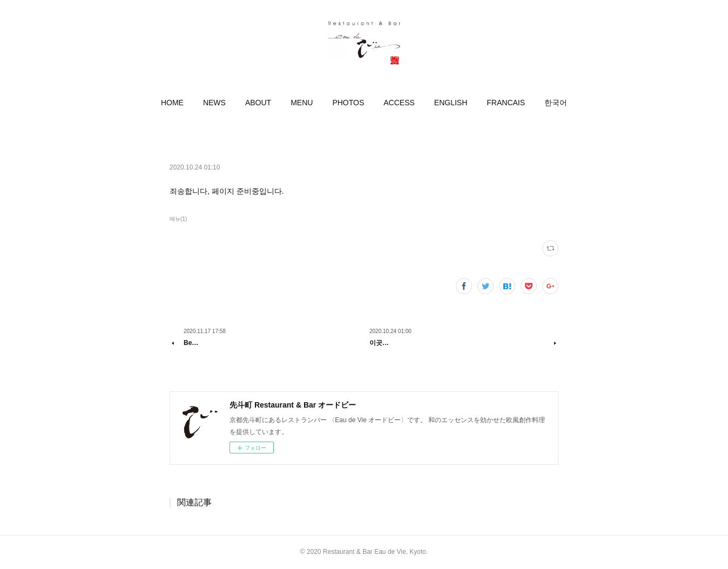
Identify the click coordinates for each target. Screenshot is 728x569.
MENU (302, 103)
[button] (172, 103)
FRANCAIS (506, 103)
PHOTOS (348, 103)
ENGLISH (451, 103)
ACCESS (399, 103)
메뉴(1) (178, 219)
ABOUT (258, 103)
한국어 (556, 103)
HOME (172, 103)
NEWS (214, 103)
